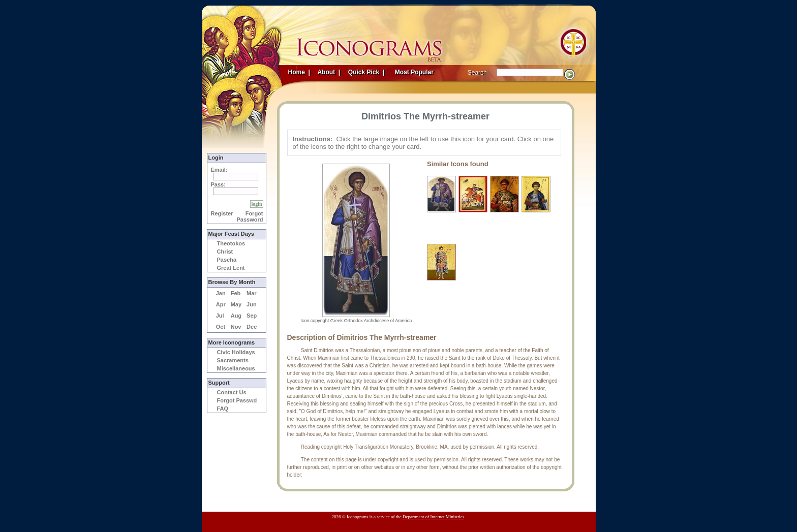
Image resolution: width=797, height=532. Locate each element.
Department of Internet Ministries (433, 517)
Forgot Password (250, 216)
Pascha (227, 260)
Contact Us (232, 392)
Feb (236, 293)
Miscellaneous (236, 368)
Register (222, 213)
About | (328, 72)
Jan (221, 293)
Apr (221, 304)
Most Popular (415, 72)
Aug (236, 316)
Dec (252, 327)
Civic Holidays (236, 352)
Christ (225, 252)
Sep (252, 316)
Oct (221, 327)
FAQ (223, 409)
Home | (299, 72)
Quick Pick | (366, 72)
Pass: (218, 184)
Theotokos (231, 243)
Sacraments (233, 360)
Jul (220, 316)
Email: (219, 170)
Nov (236, 327)
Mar (252, 293)
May (236, 304)
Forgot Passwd (237, 400)
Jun (252, 304)
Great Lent (231, 268)
